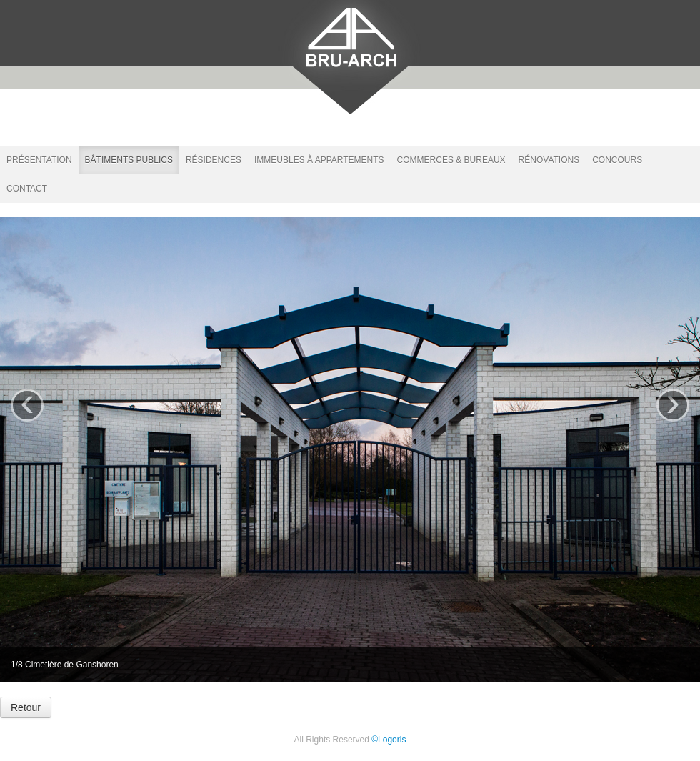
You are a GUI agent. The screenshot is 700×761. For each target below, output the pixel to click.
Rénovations (549, 160)
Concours (617, 160)
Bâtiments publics (129, 160)
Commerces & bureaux (451, 160)
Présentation (39, 160)
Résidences (214, 160)
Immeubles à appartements (319, 160)
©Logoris (389, 740)
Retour (26, 707)
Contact (27, 189)
